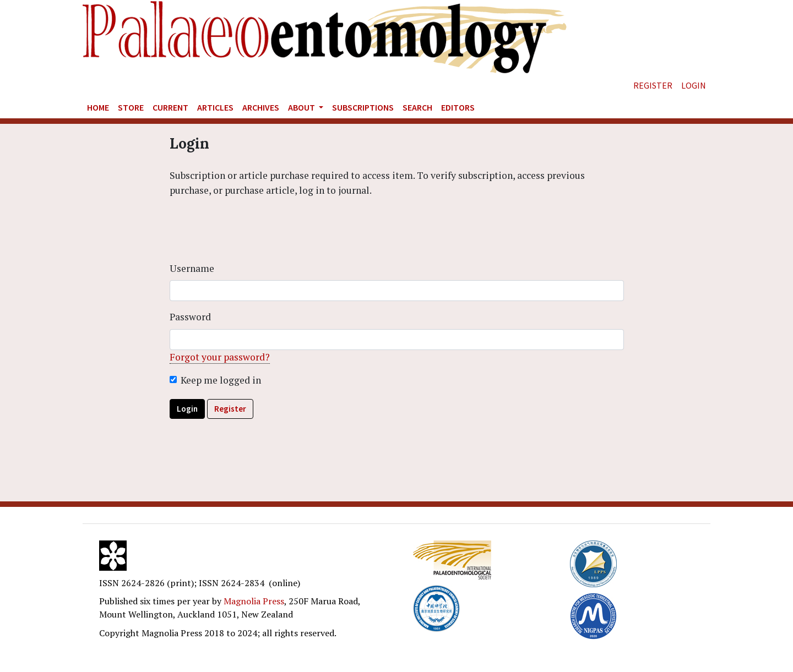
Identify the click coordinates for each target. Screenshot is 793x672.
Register (653, 85)
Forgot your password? (220, 357)
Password (190, 317)
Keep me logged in (221, 380)
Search (417, 107)
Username (192, 268)
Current (170, 107)
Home (98, 107)
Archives (261, 107)
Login (694, 85)
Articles (215, 107)
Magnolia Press (254, 601)
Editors (458, 107)
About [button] (302, 107)
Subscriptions (363, 107)
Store (131, 107)
